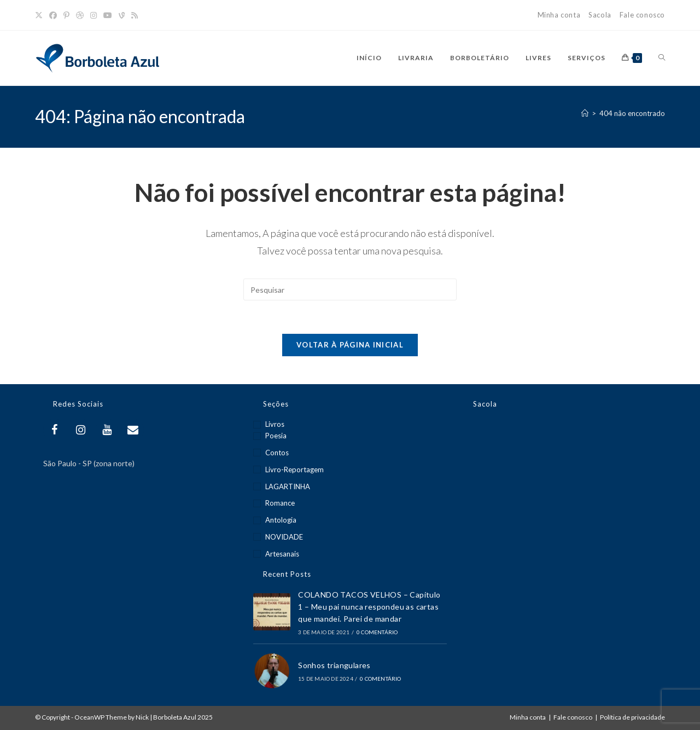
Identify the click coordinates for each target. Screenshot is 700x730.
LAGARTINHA (288, 486)
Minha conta (559, 15)
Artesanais (282, 554)
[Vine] (122, 15)
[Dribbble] (80, 15)
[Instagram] (94, 15)
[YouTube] (108, 15)
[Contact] (133, 430)
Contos (277, 453)
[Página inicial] (585, 113)
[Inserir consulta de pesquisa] (350, 289)
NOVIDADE (284, 537)
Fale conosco (642, 15)
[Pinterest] (66, 15)
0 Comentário (377, 632)
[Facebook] (53, 15)
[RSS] (135, 15)
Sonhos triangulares (334, 666)
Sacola (600, 15)
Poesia (276, 436)
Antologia (281, 520)
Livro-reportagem (294, 470)
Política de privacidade (632, 717)
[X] (40, 15)
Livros (275, 424)
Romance (280, 503)
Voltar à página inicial (350, 345)
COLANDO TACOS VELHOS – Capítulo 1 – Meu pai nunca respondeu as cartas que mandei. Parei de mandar (369, 607)
